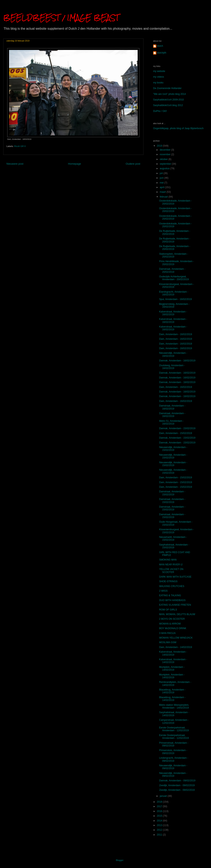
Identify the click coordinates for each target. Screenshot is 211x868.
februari (164, 197)
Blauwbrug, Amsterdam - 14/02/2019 (172, 691)
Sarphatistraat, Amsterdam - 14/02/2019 (174, 714)
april (162, 187)
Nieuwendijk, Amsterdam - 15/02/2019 (173, 449)
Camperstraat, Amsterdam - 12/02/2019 (174, 721)
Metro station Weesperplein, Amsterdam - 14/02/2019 (174, 706)
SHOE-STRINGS (168, 581)
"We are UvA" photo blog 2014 (169, 94)
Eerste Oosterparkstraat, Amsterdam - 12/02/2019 (174, 729)
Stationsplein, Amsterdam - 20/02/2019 (174, 255)
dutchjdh (162, 53)
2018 (160, 802)
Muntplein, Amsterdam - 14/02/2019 (172, 668)
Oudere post (133, 164)
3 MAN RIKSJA (167, 633)
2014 (160, 821)
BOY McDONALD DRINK (173, 628)
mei (162, 183)
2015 (160, 816)
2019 (160, 146)
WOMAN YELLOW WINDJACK (176, 638)
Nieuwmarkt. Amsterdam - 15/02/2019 (173, 538)
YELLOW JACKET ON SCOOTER (171, 571)
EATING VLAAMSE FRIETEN (175, 605)
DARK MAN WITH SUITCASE (175, 577)
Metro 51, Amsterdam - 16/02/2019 (171, 422)
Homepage (75, 164)
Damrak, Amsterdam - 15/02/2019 (177, 428)
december (165, 150)
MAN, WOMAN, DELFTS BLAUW (177, 614)
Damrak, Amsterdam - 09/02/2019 (177, 781)
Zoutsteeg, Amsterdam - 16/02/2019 (172, 367)
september (166, 164)
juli (162, 173)
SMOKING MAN (168, 560)
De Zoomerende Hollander (167, 88)
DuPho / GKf (160, 111)
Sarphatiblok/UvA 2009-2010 (168, 100)
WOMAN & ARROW (170, 624)
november (165, 154)
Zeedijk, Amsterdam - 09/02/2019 (177, 785)
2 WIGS (163, 591)
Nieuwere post (15, 164)
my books (158, 83)
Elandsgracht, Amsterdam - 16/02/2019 (174, 293)
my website (159, 71)
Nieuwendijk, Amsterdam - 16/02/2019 (173, 354)
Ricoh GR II (20, 146)
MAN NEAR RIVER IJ (171, 565)
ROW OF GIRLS (168, 610)
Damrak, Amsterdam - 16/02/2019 (177, 361)
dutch (160, 46)
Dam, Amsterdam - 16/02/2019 (176, 334)
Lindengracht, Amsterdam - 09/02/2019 (174, 759)
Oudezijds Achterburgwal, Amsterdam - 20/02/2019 (174, 278)
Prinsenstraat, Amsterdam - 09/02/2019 (174, 744)
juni (162, 178)
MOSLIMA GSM (168, 642)
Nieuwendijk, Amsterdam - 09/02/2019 (173, 767)
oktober (164, 159)
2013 (160, 825)
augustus (165, 168)
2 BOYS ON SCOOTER (172, 619)
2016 (160, 811)
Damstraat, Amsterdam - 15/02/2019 (172, 493)
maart (163, 192)
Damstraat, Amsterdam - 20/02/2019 (172, 270)
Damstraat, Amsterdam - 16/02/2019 (172, 407)
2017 (160, 806)
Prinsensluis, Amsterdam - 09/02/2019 (173, 752)
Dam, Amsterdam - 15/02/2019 (176, 433)
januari (164, 796)
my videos (159, 77)
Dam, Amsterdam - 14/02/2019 (176, 647)
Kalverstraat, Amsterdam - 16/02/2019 (173, 313)
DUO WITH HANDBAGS (172, 600)
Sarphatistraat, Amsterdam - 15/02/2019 (174, 546)
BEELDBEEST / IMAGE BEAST (61, 18)
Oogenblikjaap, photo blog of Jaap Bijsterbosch (178, 128)
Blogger (120, 860)
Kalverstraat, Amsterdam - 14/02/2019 (173, 653)
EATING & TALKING (170, 595)
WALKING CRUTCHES (172, 586)
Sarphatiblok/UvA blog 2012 (168, 105)
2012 (160, 830)
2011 (160, 835)
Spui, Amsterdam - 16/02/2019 (175, 299)
